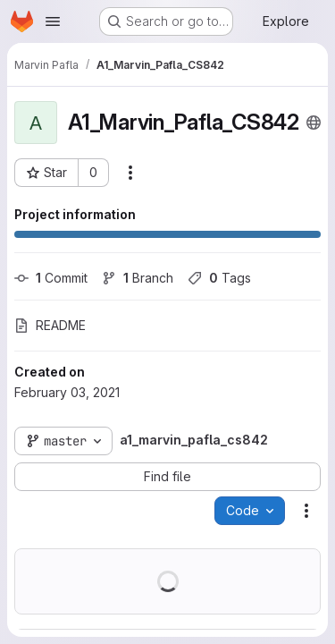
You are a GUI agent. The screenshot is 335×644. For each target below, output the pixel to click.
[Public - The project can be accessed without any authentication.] (314, 123)
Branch (138, 278)
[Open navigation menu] (53, 21)
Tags (219, 278)
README (50, 325)
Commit (51, 278)
